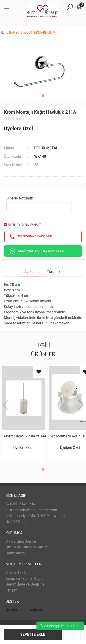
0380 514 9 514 (21, 504)
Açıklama (32, 272)
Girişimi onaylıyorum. (25, 224)
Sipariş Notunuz (20, 198)
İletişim (11, 590)
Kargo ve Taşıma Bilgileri (25, 579)
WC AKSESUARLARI (37, 33)
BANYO (14, 33)
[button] (43, 96)
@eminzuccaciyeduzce (24, 610)
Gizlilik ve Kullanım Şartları (27, 547)
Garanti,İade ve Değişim (25, 584)
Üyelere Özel (18, 128)
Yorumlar (54, 272)
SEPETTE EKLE (33, 634)
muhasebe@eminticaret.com (31, 510)
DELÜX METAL (46, 148)
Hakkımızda (15, 553)
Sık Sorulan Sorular (21, 541)
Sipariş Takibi (16, 573)
